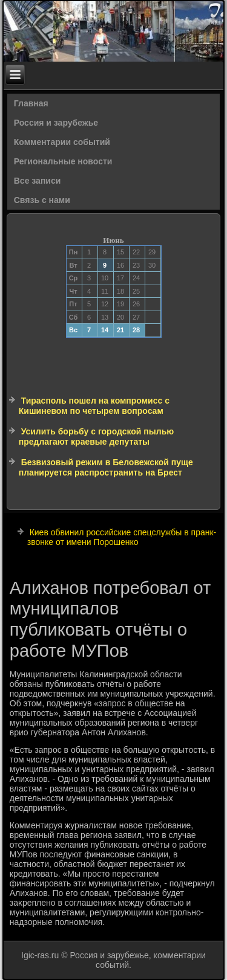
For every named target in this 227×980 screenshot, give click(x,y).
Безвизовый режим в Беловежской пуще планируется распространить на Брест (106, 468)
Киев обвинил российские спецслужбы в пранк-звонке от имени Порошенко (122, 537)
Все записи (38, 181)
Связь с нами (42, 200)
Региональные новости (63, 161)
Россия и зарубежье (56, 123)
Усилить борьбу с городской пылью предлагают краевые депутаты (96, 437)
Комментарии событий (62, 142)
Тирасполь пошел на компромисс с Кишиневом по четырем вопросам (94, 406)
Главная (31, 103)
